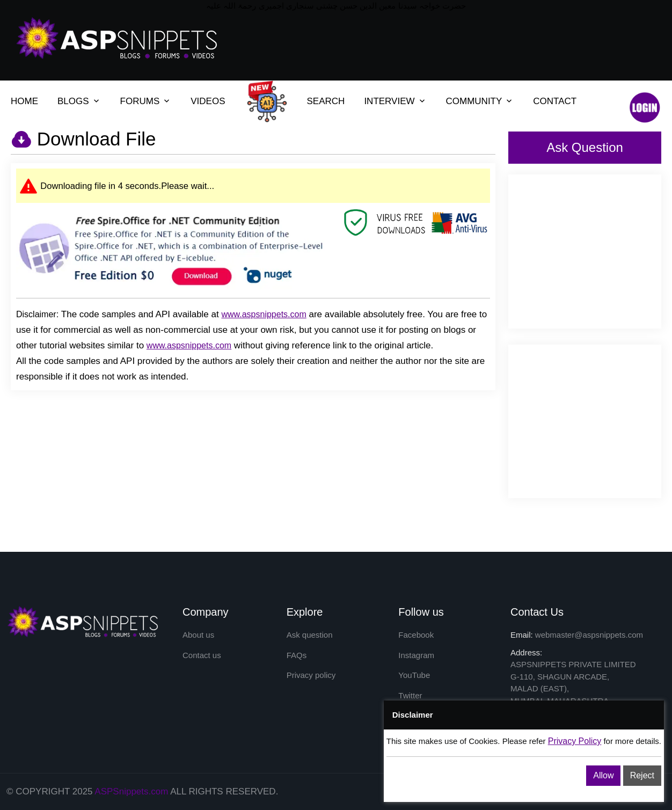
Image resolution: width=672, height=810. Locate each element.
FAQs (297, 655)
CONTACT (555, 101)
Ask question (310, 635)
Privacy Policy (575, 741)
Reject (642, 775)
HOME (24, 101)
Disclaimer (36, 314)
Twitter (410, 695)
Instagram (416, 655)
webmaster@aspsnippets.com (589, 635)
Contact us (202, 655)
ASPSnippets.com (131, 791)
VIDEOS (208, 101)
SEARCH (326, 101)
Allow (603, 775)
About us (198, 635)
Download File (94, 139)
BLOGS (73, 101)
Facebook (416, 635)
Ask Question (585, 147)
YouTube (414, 675)
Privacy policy (311, 675)
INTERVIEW (389, 101)
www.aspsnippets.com (264, 314)
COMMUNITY (474, 101)
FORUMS (140, 101)
